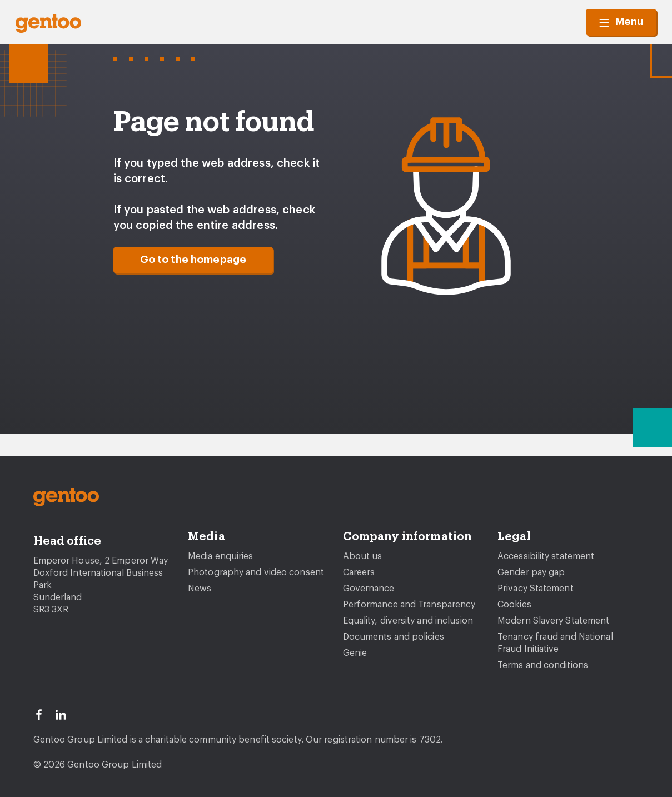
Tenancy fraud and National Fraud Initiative (555, 643)
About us (363, 556)
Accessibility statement (546, 556)
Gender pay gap (531, 572)
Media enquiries (221, 556)
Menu (621, 22)
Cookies (514, 605)
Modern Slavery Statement (553, 621)
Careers (359, 572)
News (200, 589)
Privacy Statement (536, 589)
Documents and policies (394, 637)
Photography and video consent (256, 572)
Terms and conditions (543, 665)
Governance (369, 589)
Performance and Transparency (409, 605)
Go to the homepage (193, 260)
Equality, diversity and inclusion (408, 621)
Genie (355, 653)
